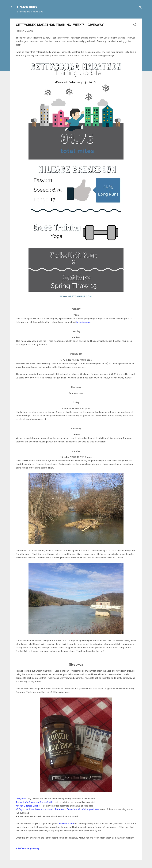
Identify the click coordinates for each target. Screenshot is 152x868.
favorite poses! (84, 322)
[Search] (140, 8)
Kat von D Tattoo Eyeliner (28, 806)
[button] (134, 25)
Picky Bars (21, 799)
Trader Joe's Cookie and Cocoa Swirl (34, 802)
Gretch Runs (27, 7)
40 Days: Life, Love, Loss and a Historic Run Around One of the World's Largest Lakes (58, 809)
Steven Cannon (66, 824)
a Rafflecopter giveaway (28, 848)
